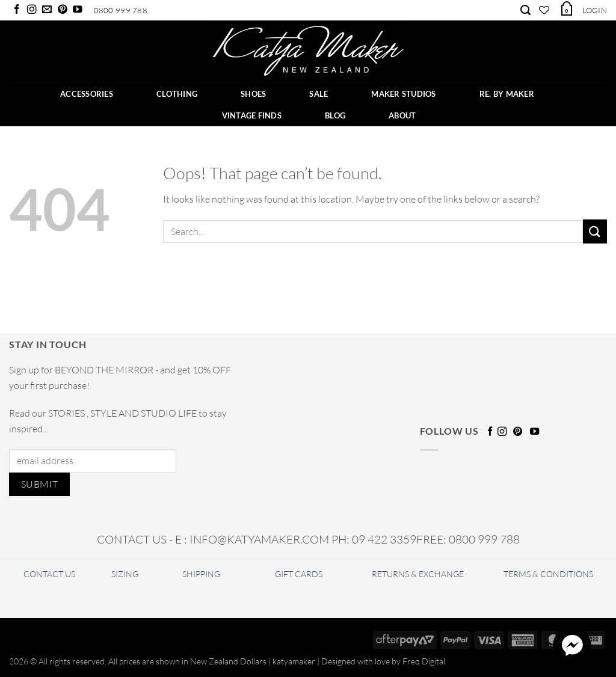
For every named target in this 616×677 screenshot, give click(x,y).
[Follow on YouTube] (78, 10)
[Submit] (595, 231)
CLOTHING (177, 94)
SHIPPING (201, 574)
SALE (319, 94)
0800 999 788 (121, 10)
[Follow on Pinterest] (63, 10)
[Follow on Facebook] (17, 10)
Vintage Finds (252, 115)
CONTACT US (49, 574)
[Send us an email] (47, 10)
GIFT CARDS (299, 574)
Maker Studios (403, 94)
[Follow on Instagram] (32, 10)
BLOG (335, 115)
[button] (566, 9)
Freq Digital (424, 661)
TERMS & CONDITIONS (548, 574)
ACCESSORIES (87, 94)
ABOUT (402, 115)
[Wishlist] (544, 10)
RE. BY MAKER (507, 94)
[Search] (525, 10)
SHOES (253, 94)
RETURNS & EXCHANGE (418, 574)
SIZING (125, 574)
